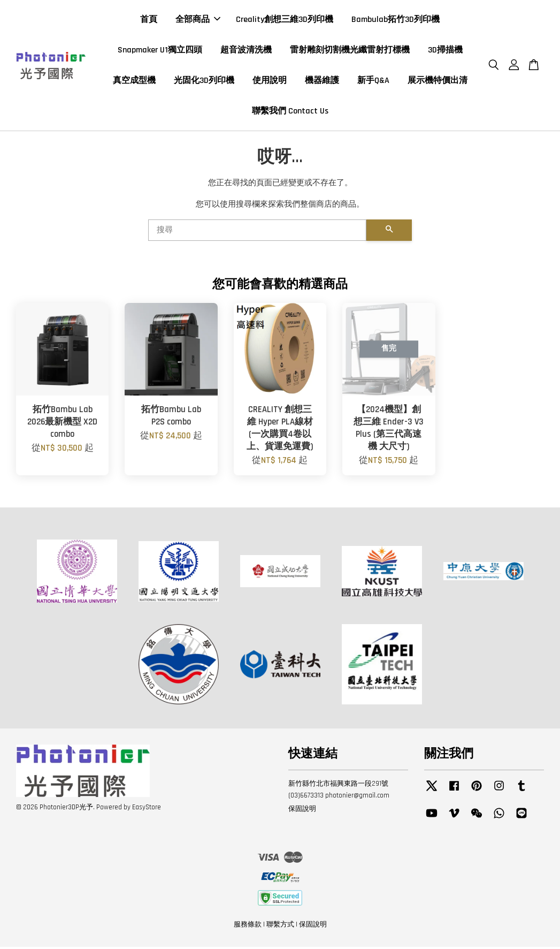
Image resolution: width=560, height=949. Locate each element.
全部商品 (198, 21)
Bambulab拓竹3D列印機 (396, 21)
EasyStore (147, 809)
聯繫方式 (280, 927)
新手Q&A (373, 82)
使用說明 (270, 82)
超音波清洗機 (246, 51)
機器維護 (322, 82)
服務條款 (248, 927)
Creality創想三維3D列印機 (285, 21)
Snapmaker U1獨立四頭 (160, 51)
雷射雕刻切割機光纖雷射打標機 (350, 51)
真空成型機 (134, 82)
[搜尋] (258, 232)
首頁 (149, 21)
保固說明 (302, 811)
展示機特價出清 (438, 82)
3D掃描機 (445, 51)
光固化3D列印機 (204, 82)
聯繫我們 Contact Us (290, 113)
